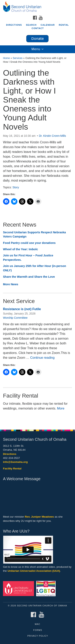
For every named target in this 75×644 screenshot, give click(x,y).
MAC (37, 624)
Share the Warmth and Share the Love (29, 277)
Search (31, 25)
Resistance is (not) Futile (22, 309)
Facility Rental (12, 469)
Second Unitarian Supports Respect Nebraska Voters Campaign (34, 235)
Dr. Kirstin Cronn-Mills (52, 136)
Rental (64, 25)
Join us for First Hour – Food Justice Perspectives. (28, 258)
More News (11, 284)
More (61, 408)
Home (6, 58)
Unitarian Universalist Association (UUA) (34, 571)
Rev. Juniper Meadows (39, 517)
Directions (14, 25)
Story (16, 187)
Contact (38, 28)
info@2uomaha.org (15, 462)
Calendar (48, 25)
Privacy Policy (38, 636)
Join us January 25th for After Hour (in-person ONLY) (34, 268)
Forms (38, 630)
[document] (37, 239)
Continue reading (42, 358)
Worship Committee (15, 318)
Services (17, 58)
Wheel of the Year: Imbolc (20, 249)
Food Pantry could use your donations (29, 243)
